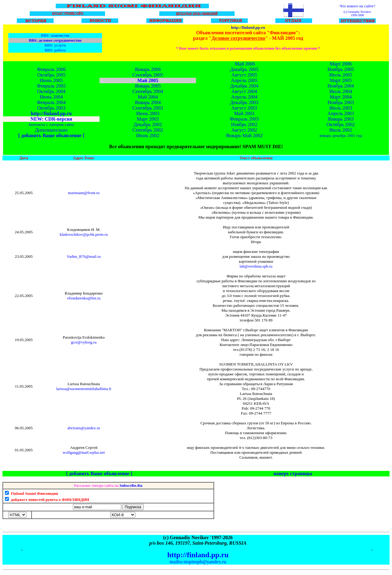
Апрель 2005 (244, 80)
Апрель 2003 (341, 113)
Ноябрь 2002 (244, 124)
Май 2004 (148, 97)
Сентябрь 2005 (148, 75)
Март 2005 (341, 80)
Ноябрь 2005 (341, 69)
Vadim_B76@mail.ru (84, 256)
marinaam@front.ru (84, 193)
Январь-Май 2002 (244, 135)
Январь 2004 (148, 102)
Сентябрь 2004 (148, 91)
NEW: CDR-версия (51, 119)
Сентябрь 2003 (148, 108)
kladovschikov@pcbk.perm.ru (84, 234)
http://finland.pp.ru (248, 27)
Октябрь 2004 (51, 91)
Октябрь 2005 (51, 75)
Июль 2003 (341, 108)
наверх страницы (293, 474)
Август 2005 (244, 75)
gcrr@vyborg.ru (84, 342)
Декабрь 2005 (244, 69)
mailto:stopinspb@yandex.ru (198, 562)
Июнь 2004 (51, 97)
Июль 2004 (341, 91)
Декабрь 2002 (148, 124)
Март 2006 (341, 64)
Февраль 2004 (51, 102)
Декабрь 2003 (244, 102)
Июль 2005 (341, 75)
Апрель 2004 (244, 97)
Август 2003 (244, 108)
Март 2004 (341, 97)
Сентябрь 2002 (148, 130)
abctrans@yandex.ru (84, 428)
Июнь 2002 (148, 135)
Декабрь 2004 (244, 86)
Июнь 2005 (51, 80)
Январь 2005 (148, 86)
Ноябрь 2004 (341, 86)
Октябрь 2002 (341, 124)
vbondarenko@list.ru (84, 298)
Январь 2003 (341, 119)
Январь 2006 (148, 69)
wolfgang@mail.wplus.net (84, 452)
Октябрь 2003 (51, 108)
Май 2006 (245, 64)
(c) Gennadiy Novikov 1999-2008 (357, 13)
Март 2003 (148, 119)
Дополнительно (51, 130)
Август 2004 (244, 91)
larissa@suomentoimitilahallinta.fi (84, 389)
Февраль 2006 (51, 69)
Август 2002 (244, 130)
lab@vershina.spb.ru (256, 266)
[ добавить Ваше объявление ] (51, 135)
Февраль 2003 (244, 119)
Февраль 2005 (51, 86)
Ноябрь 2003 (341, 102)
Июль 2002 (341, 130)
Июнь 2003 (148, 113)
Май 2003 (244, 113)
